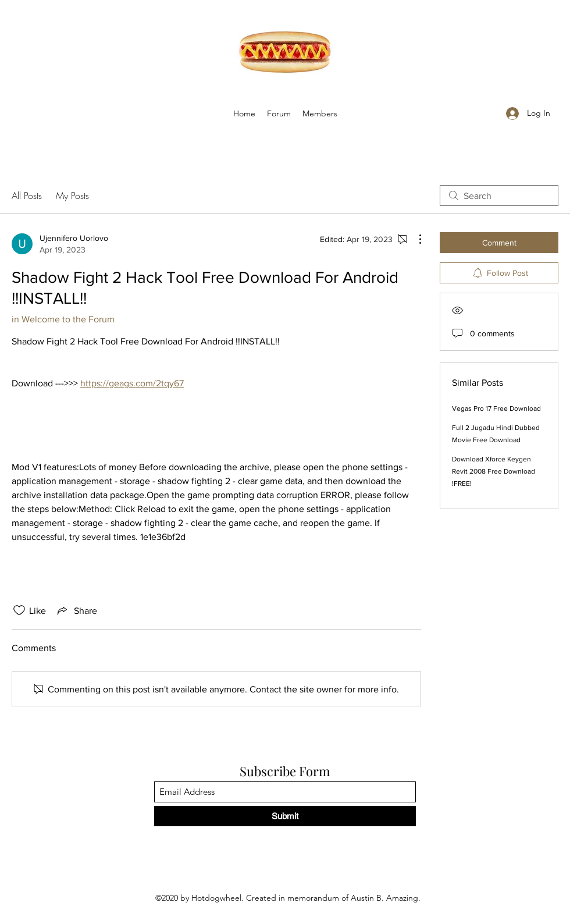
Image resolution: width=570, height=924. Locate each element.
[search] (499, 196)
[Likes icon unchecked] (19, 610)
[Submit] (285, 816)
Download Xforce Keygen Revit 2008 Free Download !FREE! (494, 471)
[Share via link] (76, 610)
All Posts (27, 196)
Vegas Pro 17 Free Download (496, 408)
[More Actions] (414, 239)
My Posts (72, 196)
